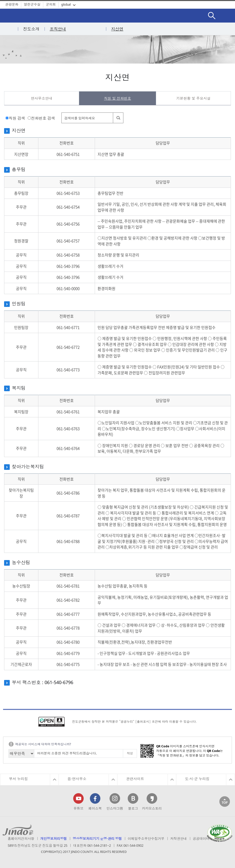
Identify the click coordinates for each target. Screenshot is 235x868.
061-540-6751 (68, 154)
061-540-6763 (68, 429)
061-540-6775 (68, 664)
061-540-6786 (68, 493)
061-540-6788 (68, 541)
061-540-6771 (68, 327)
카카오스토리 (152, 808)
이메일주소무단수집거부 (146, 839)
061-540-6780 (68, 642)
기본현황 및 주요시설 (193, 99)
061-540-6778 (68, 628)
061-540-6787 (68, 516)
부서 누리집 (18, 779)
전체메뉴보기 (227, 16)
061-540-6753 (68, 193)
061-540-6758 (68, 255)
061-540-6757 (68, 241)
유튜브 (78, 808)
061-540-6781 (68, 586)
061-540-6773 (68, 370)
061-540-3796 (68, 266)
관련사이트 (135, 779)
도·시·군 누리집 (197, 779)
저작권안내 (179, 839)
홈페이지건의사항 (21, 839)
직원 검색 (17, 118)
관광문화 (12, 4)
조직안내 (58, 29)
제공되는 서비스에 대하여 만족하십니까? (43, 744)
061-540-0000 (68, 288)
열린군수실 (32, 4)
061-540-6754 (68, 207)
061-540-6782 (68, 600)
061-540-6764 (68, 448)
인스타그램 (115, 808)
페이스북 (95, 808)
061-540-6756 (68, 224)
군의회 (51, 4)
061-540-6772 (68, 347)
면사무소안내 (42, 99)
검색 (212, 12)
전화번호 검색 (43, 118)
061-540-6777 (68, 614)
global (66, 4)
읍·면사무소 (77, 779)
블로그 (133, 808)
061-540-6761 (68, 412)
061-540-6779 (68, 653)
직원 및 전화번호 (117, 99)
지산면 (117, 29)
